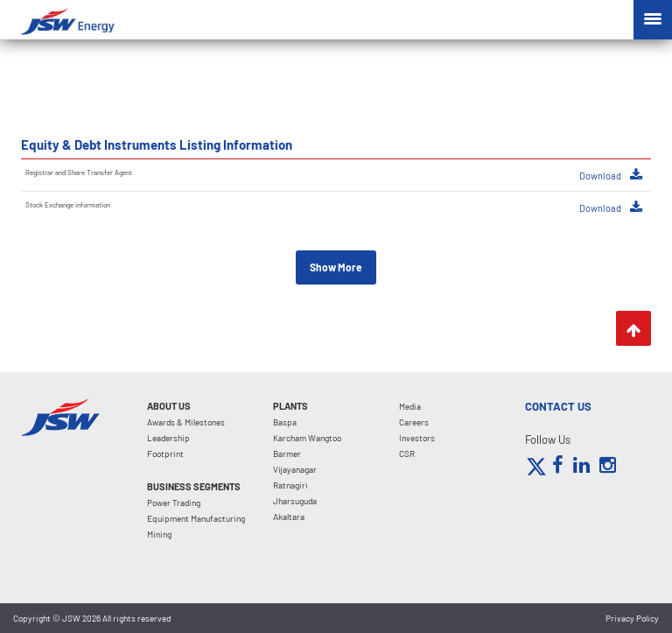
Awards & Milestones (186, 422)
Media (410, 406)
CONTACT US (558, 406)
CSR (407, 454)
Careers (414, 422)
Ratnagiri (290, 485)
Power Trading (174, 503)
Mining (159, 534)
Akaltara (289, 517)
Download (611, 175)
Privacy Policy (632, 618)
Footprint (165, 454)
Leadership (168, 438)
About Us (169, 406)
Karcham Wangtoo (307, 438)
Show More (336, 267)
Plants (290, 406)
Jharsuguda (295, 501)
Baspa (285, 422)
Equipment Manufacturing (196, 518)
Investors (417, 438)
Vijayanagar (295, 469)
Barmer (287, 454)
